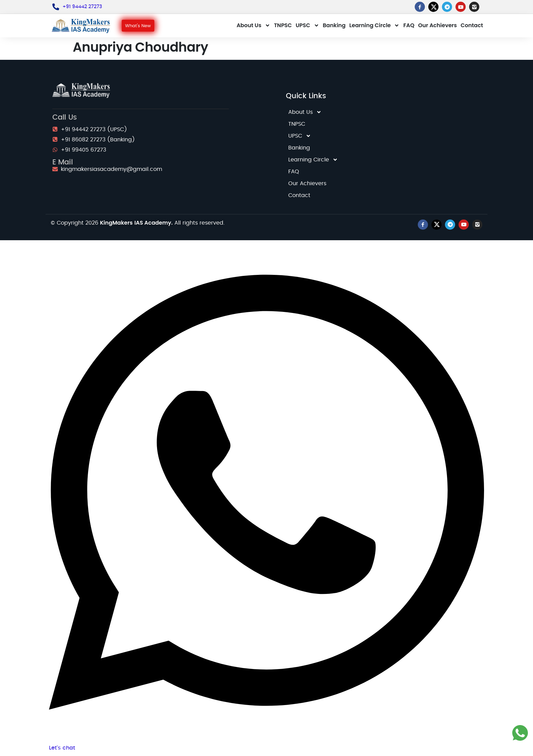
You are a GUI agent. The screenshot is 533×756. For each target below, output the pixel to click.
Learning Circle (375, 25)
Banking (334, 25)
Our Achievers (437, 25)
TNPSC (283, 25)
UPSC (307, 25)
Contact (472, 25)
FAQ (409, 25)
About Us (253, 25)
